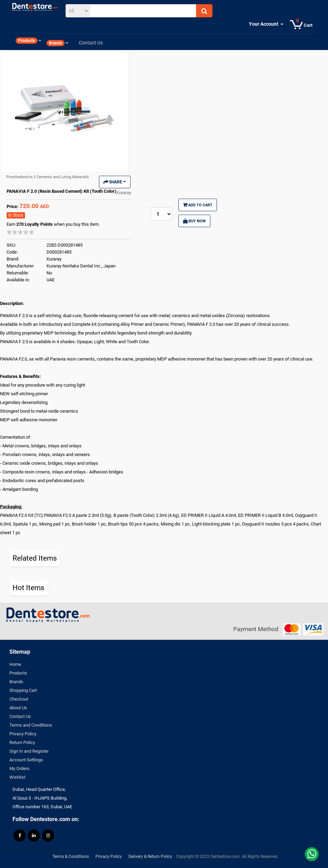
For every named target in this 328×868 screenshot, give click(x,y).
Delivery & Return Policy (150, 857)
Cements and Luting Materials (63, 177)
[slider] (20, 232)
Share (115, 182)
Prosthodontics (20, 177)
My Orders (19, 768)
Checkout (19, 699)
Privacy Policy (23, 734)
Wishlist (17, 777)
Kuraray (124, 193)
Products (18, 673)
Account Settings (26, 760)
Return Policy (22, 742)
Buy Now (194, 221)
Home (15, 664)
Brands (16, 682)
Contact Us (20, 716)
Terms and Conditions (31, 725)
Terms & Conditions (71, 857)
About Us (18, 708)
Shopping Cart (23, 690)
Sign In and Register (29, 751)
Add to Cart (198, 205)
